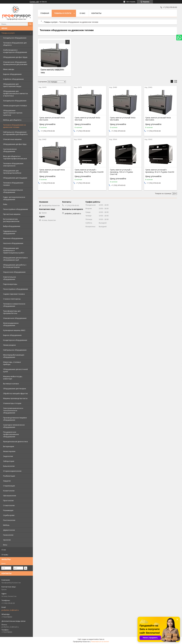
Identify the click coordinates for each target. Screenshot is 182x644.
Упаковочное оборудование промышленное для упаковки (15, 63)
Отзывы (5, 555)
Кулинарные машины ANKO (14, 330)
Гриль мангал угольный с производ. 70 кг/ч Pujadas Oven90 (89, 171)
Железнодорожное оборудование (11, 324)
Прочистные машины (12, 214)
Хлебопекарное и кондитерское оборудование (15, 51)
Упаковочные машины (12, 139)
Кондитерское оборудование (15, 340)
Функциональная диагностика (15, 441)
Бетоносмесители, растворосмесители (11, 220)
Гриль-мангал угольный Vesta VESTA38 (87, 119)
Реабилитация (9, 476)
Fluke (5, 204)
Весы (5, 545)
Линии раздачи (9, 345)
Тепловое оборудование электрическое (13, 165)
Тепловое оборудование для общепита (15, 44)
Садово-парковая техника (14, 294)
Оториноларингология (12, 471)
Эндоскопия (8, 456)
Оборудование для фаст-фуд (15, 144)
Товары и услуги (8, 33)
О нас (4, 550)
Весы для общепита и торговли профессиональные (15, 157)
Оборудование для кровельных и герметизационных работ (14, 250)
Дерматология (9, 530)
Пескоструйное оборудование (16, 209)
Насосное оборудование (13, 243)
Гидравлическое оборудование (10, 232)
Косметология (9, 491)
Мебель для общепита (12, 120)
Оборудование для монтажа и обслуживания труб (15, 259)
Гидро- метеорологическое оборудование (14, 198)
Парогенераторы (10, 284)
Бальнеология (9, 466)
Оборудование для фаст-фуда (15, 57)
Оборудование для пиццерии (15, 178)
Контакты (96, 13)
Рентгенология (9, 520)
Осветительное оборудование (10, 278)
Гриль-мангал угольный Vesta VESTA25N (52, 119)
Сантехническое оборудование (10, 150)
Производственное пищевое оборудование (15, 419)
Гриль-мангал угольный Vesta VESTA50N (52, 171)
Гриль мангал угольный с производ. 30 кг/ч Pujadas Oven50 (160, 171)
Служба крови (9, 515)
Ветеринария (9, 446)
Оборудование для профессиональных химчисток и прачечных (16, 93)
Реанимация (8, 510)
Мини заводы (9, 69)
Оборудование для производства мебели (12, 172)
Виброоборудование (12, 226)
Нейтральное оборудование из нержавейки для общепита (15, 133)
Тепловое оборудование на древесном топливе (14, 126)
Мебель (6, 525)
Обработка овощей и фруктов (15, 393)
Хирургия (7, 481)
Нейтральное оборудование (15, 350)
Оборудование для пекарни (15, 389)
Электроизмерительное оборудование (13, 191)
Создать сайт (34, 2)
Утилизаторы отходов (12, 403)
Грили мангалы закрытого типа (52, 71)
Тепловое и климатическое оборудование (14, 305)
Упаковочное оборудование (15, 318)
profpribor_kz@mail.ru (10, 610)
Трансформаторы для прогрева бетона (12, 312)
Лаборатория (9, 461)
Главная (45, 13)
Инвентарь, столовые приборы (12, 363)
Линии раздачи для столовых (15, 106)
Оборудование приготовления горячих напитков (13, 113)
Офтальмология (10, 496)
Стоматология (9, 505)
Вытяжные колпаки (11, 384)
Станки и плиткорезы (12, 299)
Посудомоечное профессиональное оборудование (11, 434)
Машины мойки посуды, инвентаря (13, 378)
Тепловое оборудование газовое (13, 184)
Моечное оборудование (13, 238)
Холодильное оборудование (15, 38)
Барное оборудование (12, 74)
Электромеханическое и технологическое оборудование (13, 410)
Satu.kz (102, 639)
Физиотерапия (9, 451)
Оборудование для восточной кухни (15, 370)
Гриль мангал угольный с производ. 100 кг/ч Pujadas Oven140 (121, 172)
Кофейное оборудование (13, 79)
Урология (7, 540)
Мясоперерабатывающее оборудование (14, 356)
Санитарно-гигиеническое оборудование (14, 426)
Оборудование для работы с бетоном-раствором (15, 266)
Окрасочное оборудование (14, 272)
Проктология (8, 500)
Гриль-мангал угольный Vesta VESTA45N (158, 119)
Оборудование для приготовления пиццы (12, 85)
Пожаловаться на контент (100, 642)
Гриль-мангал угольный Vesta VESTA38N (123, 119)
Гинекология (8, 535)
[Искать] (30, 24)
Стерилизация (9, 486)
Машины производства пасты (15, 398)
